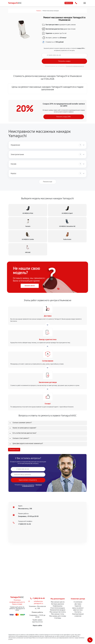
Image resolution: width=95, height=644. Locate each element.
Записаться (69, 3)
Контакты (78, 612)
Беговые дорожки (58, 604)
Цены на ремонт (78, 608)
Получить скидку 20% (63, 117)
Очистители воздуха (58, 608)
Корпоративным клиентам (78, 615)
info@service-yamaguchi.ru (38, 602)
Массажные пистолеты (58, 612)
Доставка (78, 604)
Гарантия (78, 606)
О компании (78, 602)
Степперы (58, 618)
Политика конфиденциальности (17, 601)
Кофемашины (58, 606)
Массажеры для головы (58, 616)
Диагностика (78, 610)
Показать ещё (48, 182)
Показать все (14, 450)
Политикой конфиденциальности (75, 66)
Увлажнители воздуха (58, 610)
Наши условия (17, 604)
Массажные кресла (58, 602)
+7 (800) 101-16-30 (25, 524)
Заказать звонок (30, 286)
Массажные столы (58, 614)
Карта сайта (37, 625)
